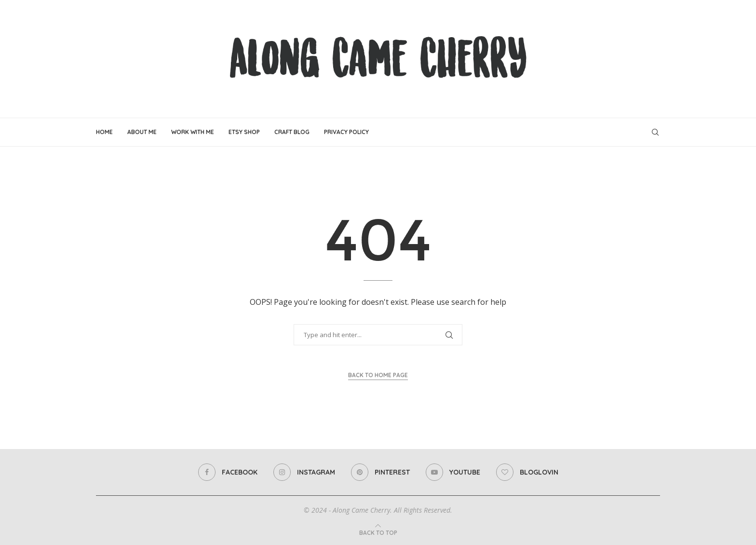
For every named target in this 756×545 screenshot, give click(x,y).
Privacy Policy (346, 132)
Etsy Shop (244, 132)
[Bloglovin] (527, 472)
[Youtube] (453, 472)
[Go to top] (378, 532)
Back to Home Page (378, 375)
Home (104, 132)
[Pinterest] (380, 472)
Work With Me (193, 132)
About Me (142, 132)
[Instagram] (304, 472)
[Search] (655, 132)
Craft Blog (292, 132)
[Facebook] (228, 472)
